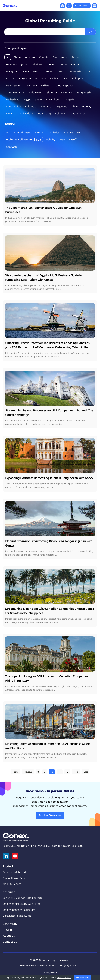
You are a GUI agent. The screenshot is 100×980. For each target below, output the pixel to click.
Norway (87, 107)
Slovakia (52, 92)
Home (15, 772)
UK (89, 71)
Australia (40, 78)
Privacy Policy (50, 972)
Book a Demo (48, 815)
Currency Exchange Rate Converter (23, 898)
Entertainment (22, 132)
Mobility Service (12, 884)
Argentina (62, 107)
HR (79, 132)
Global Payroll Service (19, 139)
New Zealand (14, 85)
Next (76, 772)
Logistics (54, 132)
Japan (25, 64)
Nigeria (70, 99)
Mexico (37, 71)
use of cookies (64, 977)
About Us (9, 936)
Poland (50, 71)
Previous (28, 772)
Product (8, 866)
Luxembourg (54, 99)
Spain (38, 99)
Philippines (78, 78)
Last (86, 772)
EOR (39, 140)
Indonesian (76, 71)
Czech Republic (65, 85)
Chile (75, 107)
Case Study (10, 924)
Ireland (52, 64)
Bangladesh (84, 92)
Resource (9, 892)
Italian (54, 78)
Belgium (60, 114)
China (17, 57)
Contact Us (10, 942)
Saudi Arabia (77, 114)
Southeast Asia (15, 92)
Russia (10, 78)
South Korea (60, 57)
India (64, 64)
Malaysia (12, 71)
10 (52, 772)
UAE (65, 78)
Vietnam (76, 64)
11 (60, 772)
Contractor (12, 147)
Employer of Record (14, 872)
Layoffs (73, 139)
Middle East (35, 92)
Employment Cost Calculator (19, 910)
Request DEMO (82, 6)
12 (67, 772)
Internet (40, 132)
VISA (62, 139)
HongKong (44, 114)
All (8, 57)
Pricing (7, 930)
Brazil (62, 71)
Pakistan (46, 85)
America (30, 57)
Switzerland (27, 114)
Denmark (67, 92)
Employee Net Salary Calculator (21, 904)
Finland (11, 114)
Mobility (50, 139)
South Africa (13, 107)
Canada (44, 57)
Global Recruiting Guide (17, 916)
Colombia (31, 107)
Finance (68, 132)
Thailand (38, 64)
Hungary (32, 85)
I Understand (82, 978)
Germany (12, 64)
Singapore (25, 78)
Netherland (13, 99)
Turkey (25, 71)
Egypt (27, 99)
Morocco (46, 107)
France (76, 57)
